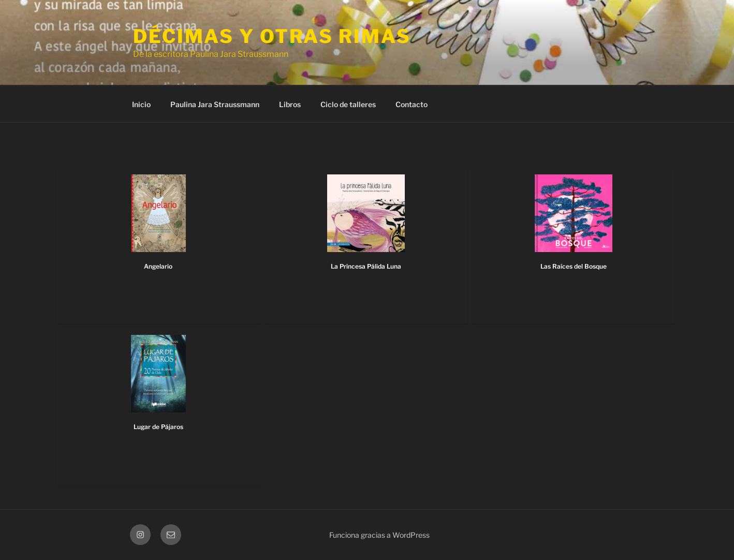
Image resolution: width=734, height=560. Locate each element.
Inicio (141, 104)
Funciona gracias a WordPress (379, 535)
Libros (290, 104)
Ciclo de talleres (348, 104)
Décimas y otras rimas (272, 36)
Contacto (412, 104)
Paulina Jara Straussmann (215, 104)
